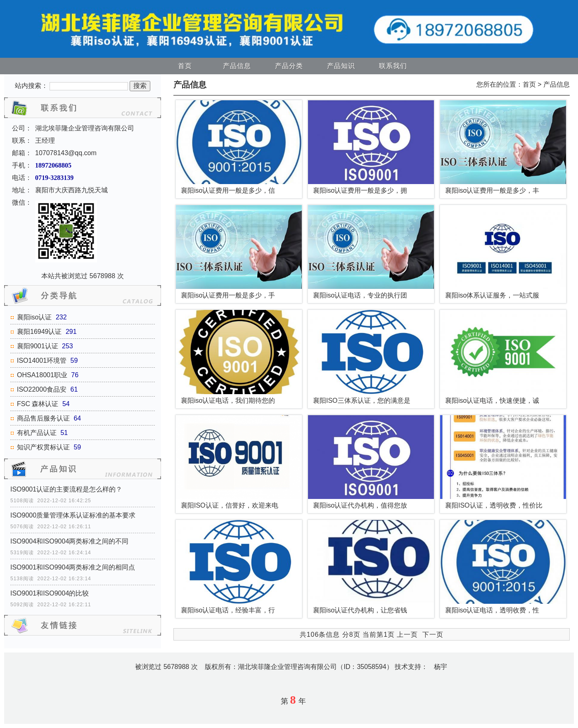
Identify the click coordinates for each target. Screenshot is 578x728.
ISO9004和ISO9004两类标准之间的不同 (69, 541)
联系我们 (393, 66)
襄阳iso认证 (34, 317)
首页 (185, 66)
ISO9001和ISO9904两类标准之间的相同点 (73, 567)
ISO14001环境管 (42, 360)
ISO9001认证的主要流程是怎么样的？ (66, 489)
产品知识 (341, 66)
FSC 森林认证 (38, 404)
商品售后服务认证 (43, 418)
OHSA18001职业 (42, 375)
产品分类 (289, 66)
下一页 (433, 635)
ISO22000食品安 (42, 389)
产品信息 (237, 66)
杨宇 (441, 667)
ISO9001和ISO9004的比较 (50, 593)
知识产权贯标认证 (43, 447)
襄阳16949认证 (39, 332)
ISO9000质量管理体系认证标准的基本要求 (73, 515)
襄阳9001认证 (38, 346)
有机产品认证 (37, 433)
